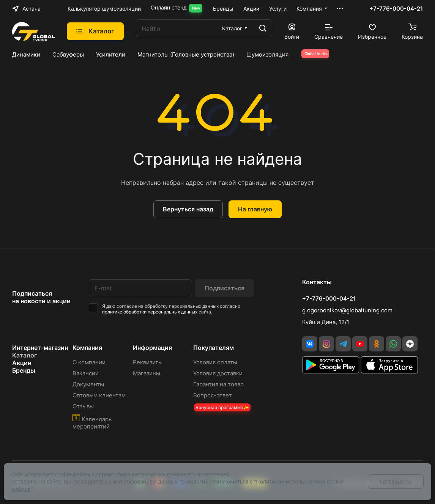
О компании (89, 362)
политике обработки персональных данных (150, 312)
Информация (152, 348)
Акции (22, 363)
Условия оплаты (215, 362)
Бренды (24, 370)
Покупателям (214, 348)
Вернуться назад (188, 209)
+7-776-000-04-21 (396, 9)
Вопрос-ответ (213, 395)
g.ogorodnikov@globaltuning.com (347, 310)
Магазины (147, 373)
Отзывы (83, 406)
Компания (87, 348)
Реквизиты (148, 362)
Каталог (24, 355)
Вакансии (86, 373)
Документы (88, 384)
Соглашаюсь (396, 481)
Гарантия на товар (218, 384)
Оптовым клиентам (99, 395)
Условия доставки (218, 373)
